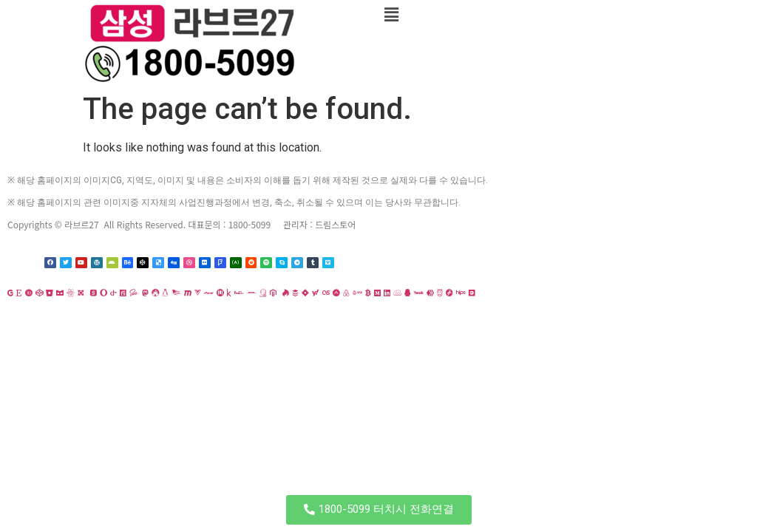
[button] (379, 510)
